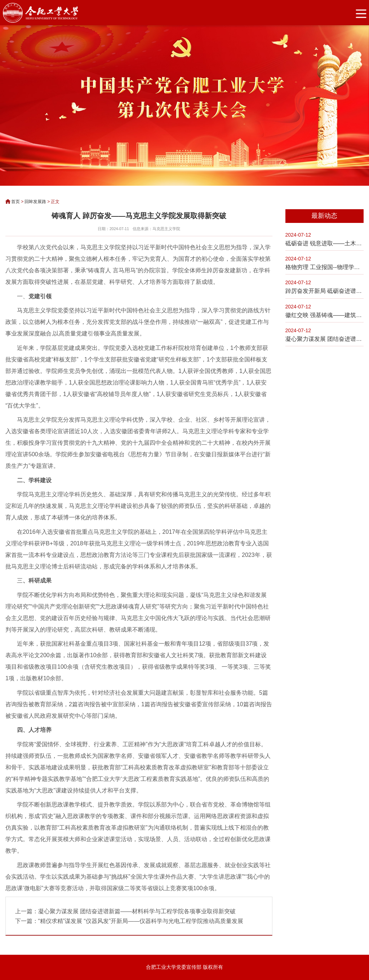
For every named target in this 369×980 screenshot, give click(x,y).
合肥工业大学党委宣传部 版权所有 (184, 967)
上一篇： (125, 911)
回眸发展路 (35, 202)
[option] (184, 105)
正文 (55, 202)
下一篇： (129, 921)
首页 (15, 202)
